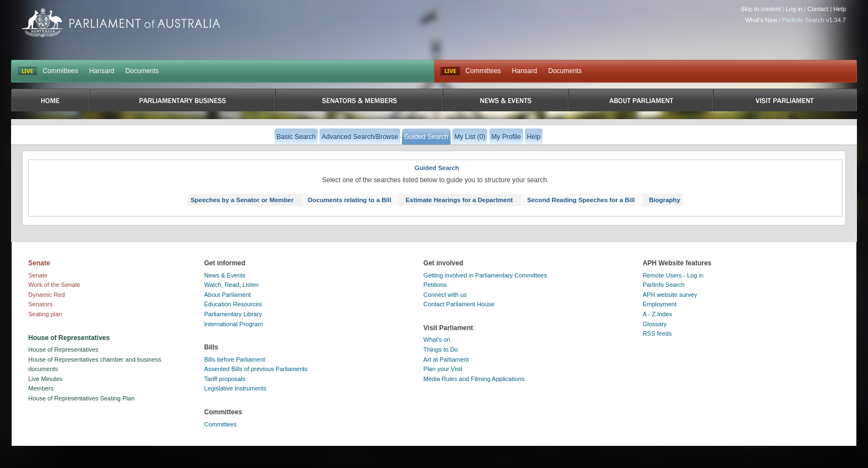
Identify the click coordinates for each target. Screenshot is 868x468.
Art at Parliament (446, 359)
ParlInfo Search (664, 285)
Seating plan (45, 314)
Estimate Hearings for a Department (459, 200)
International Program (234, 324)
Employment (660, 304)
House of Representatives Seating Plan (81, 398)
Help (839, 9)
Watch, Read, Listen (232, 285)
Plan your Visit (443, 369)
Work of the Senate (54, 285)
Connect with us (445, 295)
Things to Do (441, 349)
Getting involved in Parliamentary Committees (485, 275)
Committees (60, 71)
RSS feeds (657, 333)
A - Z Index (657, 314)
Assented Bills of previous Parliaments (256, 369)
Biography (664, 200)
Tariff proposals (225, 379)
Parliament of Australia (121, 22)
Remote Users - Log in (673, 275)
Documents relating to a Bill (350, 200)
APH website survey (670, 295)
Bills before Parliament (235, 359)
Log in (794, 9)
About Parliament (228, 295)
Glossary (655, 324)
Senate (38, 275)
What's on (437, 340)
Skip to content (761, 9)
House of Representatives (63, 349)
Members (41, 388)
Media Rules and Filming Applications (474, 379)
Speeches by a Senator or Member (242, 200)
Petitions (435, 285)
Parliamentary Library (233, 314)
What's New (761, 20)
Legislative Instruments (236, 388)
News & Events (225, 275)
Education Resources (233, 304)
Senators (40, 304)
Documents (142, 71)
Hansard (102, 71)
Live (450, 71)
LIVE (27, 71)
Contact (818, 9)
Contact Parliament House (459, 304)
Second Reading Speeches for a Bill (581, 200)
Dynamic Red (46, 295)
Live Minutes (45, 379)
